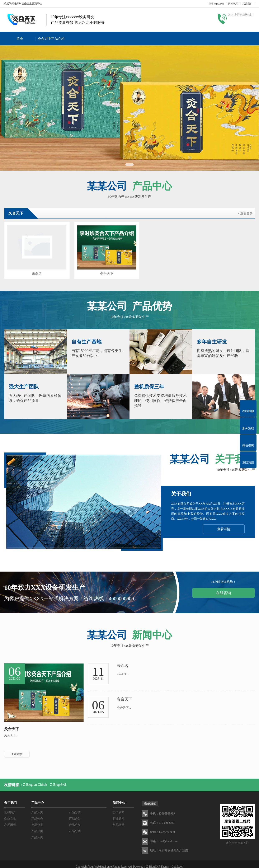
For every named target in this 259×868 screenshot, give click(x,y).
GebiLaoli (177, 862)
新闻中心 (119, 798)
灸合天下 (98, 269)
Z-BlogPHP (153, 862)
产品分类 (37, 807)
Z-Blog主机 (58, 780)
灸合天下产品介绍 (51, 39)
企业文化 (10, 814)
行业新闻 (119, 814)
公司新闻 (119, 807)
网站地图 (233, 4)
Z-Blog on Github (35, 780)
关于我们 (10, 798)
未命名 (34, 269)
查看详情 (224, 524)
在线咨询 (223, 588)
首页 (20, 39)
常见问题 (119, 820)
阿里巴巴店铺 (216, 4)
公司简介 (10, 807)
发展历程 (10, 820)
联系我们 (248, 4)
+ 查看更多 (245, 213)
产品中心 (38, 798)
